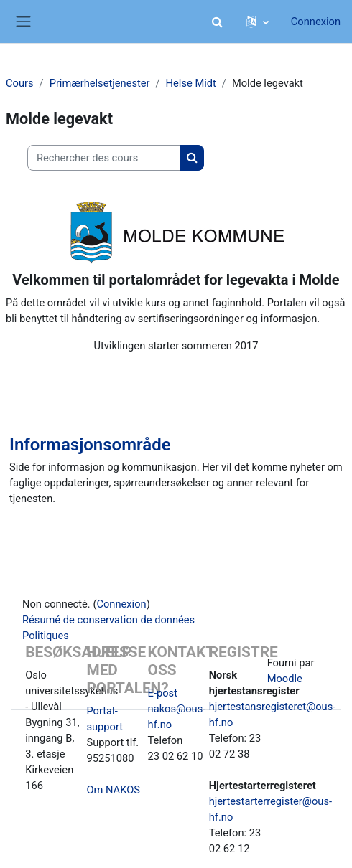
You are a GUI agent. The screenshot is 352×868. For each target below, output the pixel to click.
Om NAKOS (113, 790)
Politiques (46, 636)
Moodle (285, 679)
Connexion (316, 22)
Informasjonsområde (90, 445)
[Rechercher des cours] (104, 158)
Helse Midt (191, 83)
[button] (218, 22)
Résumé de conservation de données (108, 620)
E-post (163, 693)
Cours (20, 83)
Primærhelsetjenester (100, 83)
